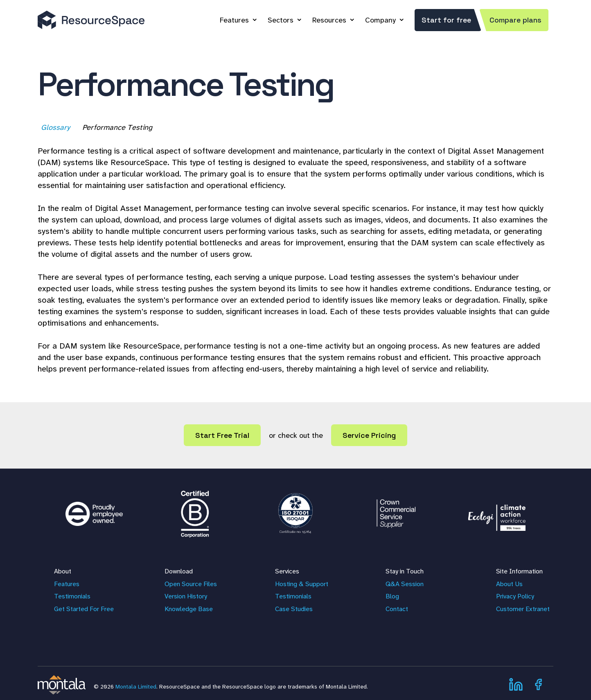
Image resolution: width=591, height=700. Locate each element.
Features (234, 20)
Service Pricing (369, 435)
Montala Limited (136, 686)
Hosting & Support (302, 584)
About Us (509, 584)
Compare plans (515, 20)
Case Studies (294, 609)
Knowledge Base (189, 609)
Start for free (446, 20)
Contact (397, 609)
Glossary (56, 127)
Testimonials (72, 596)
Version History (186, 596)
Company (380, 20)
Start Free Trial (222, 435)
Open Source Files (191, 584)
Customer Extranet (523, 609)
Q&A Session (405, 584)
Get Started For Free (84, 609)
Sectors (281, 20)
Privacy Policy (515, 596)
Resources (329, 20)
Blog (392, 596)
